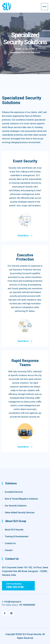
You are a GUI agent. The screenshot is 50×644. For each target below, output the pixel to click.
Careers (9, 550)
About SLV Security (14, 530)
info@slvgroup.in (12, 602)
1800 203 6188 (15, 587)
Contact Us (10, 543)
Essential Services (14, 492)
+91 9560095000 (18, 605)
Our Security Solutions (16, 506)
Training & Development (17, 536)
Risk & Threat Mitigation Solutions (21, 499)
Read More (25, 236)
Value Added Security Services (20, 513)
